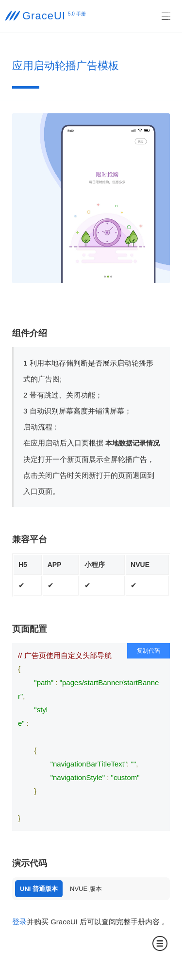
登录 (19, 922)
